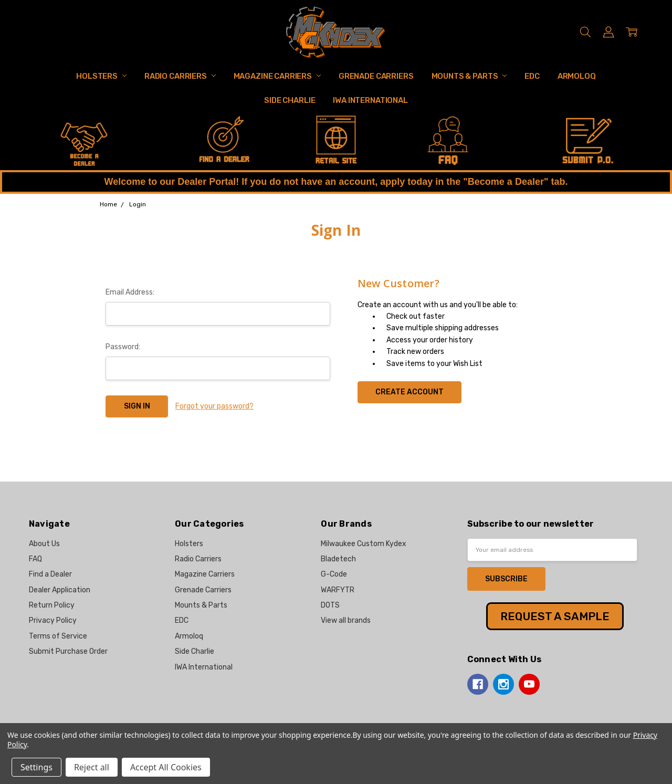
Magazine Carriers (277, 76)
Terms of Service (58, 636)
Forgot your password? (214, 406)
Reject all (92, 767)
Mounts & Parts (469, 76)
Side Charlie (290, 100)
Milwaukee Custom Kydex (364, 544)
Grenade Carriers (376, 76)
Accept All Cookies (166, 767)
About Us (44, 544)
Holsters (101, 76)
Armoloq (577, 76)
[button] (84, 141)
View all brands (346, 620)
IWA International (370, 100)
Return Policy (52, 605)
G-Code (334, 574)
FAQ (35, 559)
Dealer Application (60, 590)
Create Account (409, 392)
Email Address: (130, 292)
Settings (36, 767)
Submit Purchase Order (68, 651)
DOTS (330, 605)
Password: (123, 347)
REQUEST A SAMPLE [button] (555, 616)
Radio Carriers (180, 76)
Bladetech (338, 559)
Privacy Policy (53, 620)
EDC (532, 76)
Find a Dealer (50, 574)
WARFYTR (338, 590)
